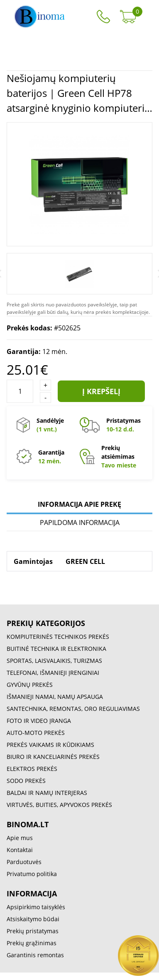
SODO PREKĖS (26, 781)
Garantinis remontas (35, 955)
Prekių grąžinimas (32, 943)
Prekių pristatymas (33, 931)
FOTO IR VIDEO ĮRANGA (39, 721)
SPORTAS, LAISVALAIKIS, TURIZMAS (54, 661)
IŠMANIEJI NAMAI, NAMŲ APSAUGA (55, 697)
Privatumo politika (32, 874)
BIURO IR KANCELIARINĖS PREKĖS (53, 757)
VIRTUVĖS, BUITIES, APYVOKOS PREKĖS (59, 805)
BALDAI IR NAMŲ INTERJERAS (47, 793)
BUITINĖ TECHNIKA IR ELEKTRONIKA (56, 649)
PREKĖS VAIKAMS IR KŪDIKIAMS (50, 745)
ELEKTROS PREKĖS (32, 769)
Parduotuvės (24, 862)
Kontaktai (20, 850)
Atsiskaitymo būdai (33, 919)
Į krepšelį (101, 391)
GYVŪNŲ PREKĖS (30, 685)
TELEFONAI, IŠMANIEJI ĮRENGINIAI (53, 673)
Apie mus (20, 838)
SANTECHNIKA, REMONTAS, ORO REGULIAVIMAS (73, 709)
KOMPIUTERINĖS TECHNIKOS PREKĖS (58, 637)
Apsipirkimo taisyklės (36, 907)
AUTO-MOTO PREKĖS (36, 733)
